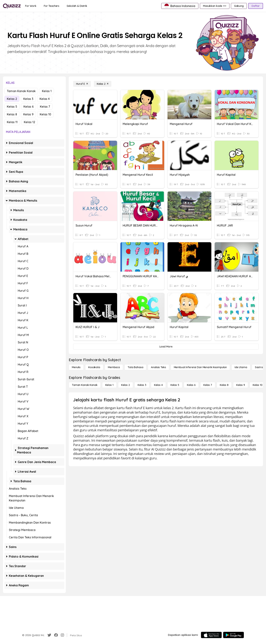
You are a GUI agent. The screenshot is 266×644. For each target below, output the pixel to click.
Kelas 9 (28, 114)
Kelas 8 (12, 114)
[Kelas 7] (208, 385)
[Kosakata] (94, 367)
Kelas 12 (29, 122)
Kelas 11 (12, 122)
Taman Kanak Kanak (21, 91)
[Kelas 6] (191, 385)
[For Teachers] (52, 6)
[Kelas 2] (103, 84)
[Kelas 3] (142, 385)
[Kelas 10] (258, 385)
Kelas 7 (45, 107)
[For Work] (31, 6)
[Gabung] (239, 6)
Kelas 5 (12, 107)
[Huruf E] (82, 84)
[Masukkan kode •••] (215, 6)
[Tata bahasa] (135, 367)
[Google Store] (233, 635)
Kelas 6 (29, 107)
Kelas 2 (12, 99)
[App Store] (211, 635)
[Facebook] (56, 635)
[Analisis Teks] (158, 367)
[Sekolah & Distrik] (77, 6)
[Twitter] (49, 635)
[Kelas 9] (241, 385)
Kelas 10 (45, 114)
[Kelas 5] (175, 385)
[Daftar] (256, 6)
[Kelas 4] (158, 385)
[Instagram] (62, 635)
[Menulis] (76, 367)
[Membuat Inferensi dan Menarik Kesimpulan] (200, 367)
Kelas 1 (47, 91)
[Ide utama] (241, 367)
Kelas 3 (28, 99)
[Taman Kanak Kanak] (85, 385)
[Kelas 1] (109, 385)
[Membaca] (114, 367)
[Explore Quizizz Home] (12, 6)
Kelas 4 (45, 99)
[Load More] (166, 347)
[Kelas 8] (224, 385)
